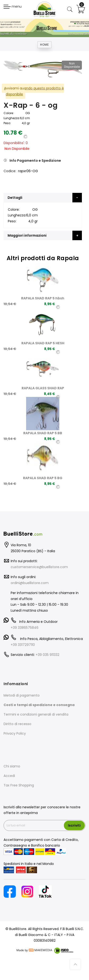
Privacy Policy (15, 733)
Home (44, 45)
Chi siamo (12, 766)
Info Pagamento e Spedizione (35, 161)
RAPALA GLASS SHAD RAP (43, 388)
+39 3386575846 (25, 628)
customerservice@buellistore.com (39, 567)
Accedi (9, 776)
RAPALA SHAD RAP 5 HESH (43, 343)
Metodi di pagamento (22, 695)
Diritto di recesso (17, 724)
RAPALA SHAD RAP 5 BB (43, 433)
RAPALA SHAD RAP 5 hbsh (43, 298)
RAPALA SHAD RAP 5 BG (43, 478)
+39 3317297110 (23, 645)
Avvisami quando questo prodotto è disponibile (34, 91)
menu (13, 6)
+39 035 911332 (47, 655)
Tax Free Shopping (19, 785)
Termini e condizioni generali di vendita (36, 714)
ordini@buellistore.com (30, 583)
